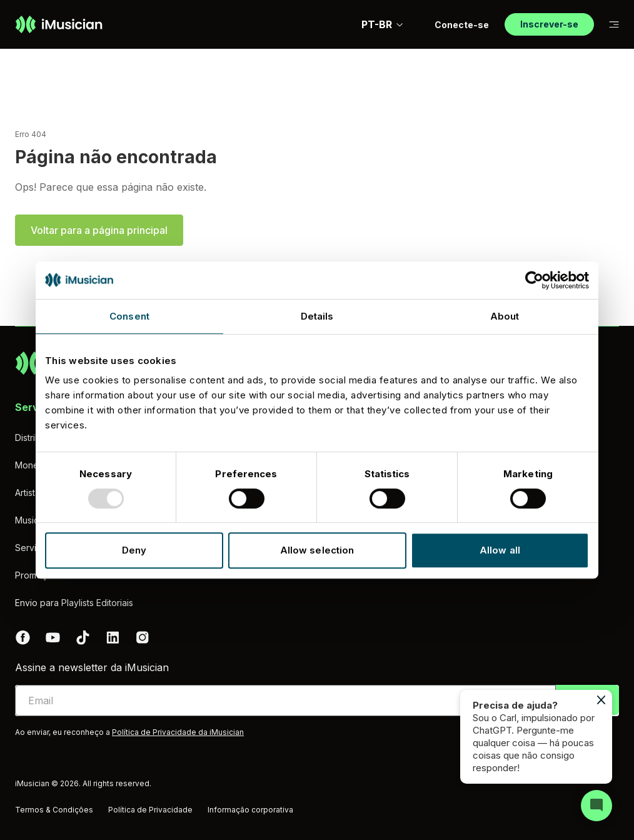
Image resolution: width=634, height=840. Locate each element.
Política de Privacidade (150, 810)
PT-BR (383, 24)
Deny (134, 550)
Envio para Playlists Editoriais (74, 603)
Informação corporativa (250, 810)
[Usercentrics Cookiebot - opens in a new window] (534, 280)
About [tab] (505, 316)
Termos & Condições (54, 810)
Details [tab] (317, 316)
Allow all (500, 550)
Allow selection (317, 550)
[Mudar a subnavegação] (614, 25)
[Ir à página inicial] (59, 24)
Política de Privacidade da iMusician (178, 732)
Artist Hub (35, 493)
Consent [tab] (129, 316)
